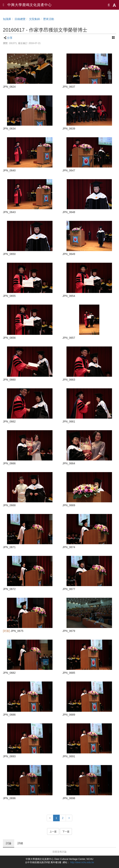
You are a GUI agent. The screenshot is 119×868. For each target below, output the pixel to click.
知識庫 (7, 19)
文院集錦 (34, 19)
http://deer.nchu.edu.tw (82, 862)
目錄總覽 (20, 19)
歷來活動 (49, 19)
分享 (10, 38)
